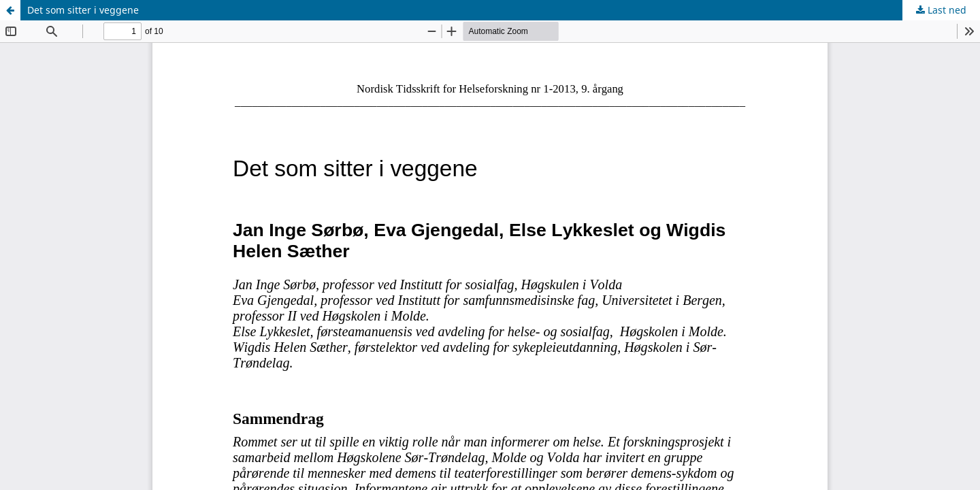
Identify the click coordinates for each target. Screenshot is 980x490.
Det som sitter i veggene (83, 10)
